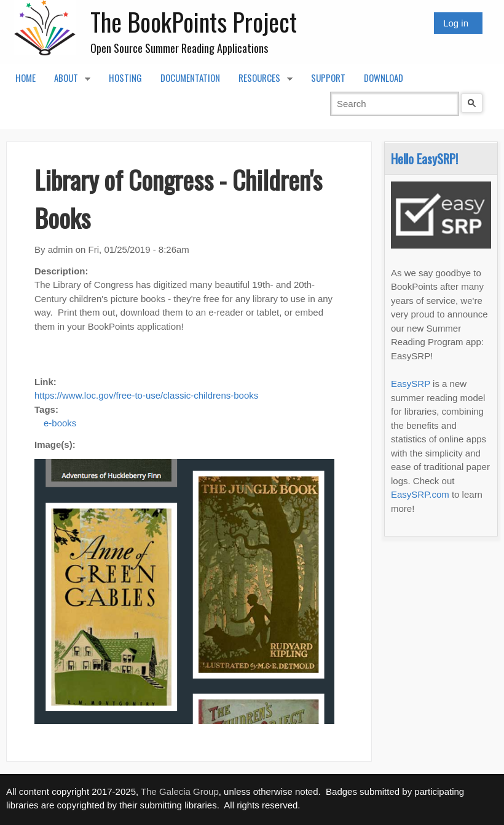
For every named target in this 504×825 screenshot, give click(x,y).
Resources (261, 81)
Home (26, 78)
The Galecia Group (180, 791)
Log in (456, 23)
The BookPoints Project (194, 22)
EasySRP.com (420, 494)
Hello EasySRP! (424, 158)
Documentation (190, 78)
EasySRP (411, 384)
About (68, 81)
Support (328, 78)
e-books (60, 423)
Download (384, 78)
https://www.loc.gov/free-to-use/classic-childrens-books (146, 395)
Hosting (125, 78)
